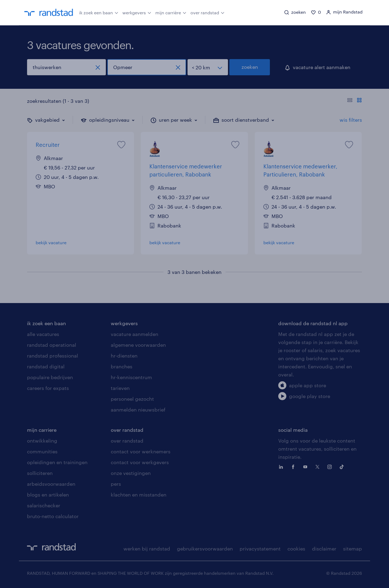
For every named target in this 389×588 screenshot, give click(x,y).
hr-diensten (124, 356)
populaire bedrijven (50, 377)
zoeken (250, 67)
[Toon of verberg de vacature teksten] (355, 101)
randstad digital (46, 366)
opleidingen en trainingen (57, 462)
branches (122, 366)
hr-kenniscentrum (131, 377)
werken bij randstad (147, 549)
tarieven (120, 388)
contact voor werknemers (141, 451)
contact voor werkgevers (140, 462)
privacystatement (260, 549)
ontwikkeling (42, 441)
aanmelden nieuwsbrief (138, 410)
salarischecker (44, 505)
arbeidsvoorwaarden (51, 484)
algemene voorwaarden (138, 345)
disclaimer (324, 549)
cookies (296, 549)
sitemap (353, 549)
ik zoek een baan (99, 12)
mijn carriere (42, 430)
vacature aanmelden (135, 334)
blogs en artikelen (48, 495)
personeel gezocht (132, 399)
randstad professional (53, 356)
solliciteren (40, 473)
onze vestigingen (131, 473)
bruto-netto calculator (53, 516)
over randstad (207, 12)
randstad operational (52, 345)
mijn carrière (171, 12)
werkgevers (137, 12)
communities (42, 451)
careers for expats (48, 388)
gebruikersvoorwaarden (205, 549)
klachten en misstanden (139, 495)
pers (116, 484)
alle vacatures (43, 334)
